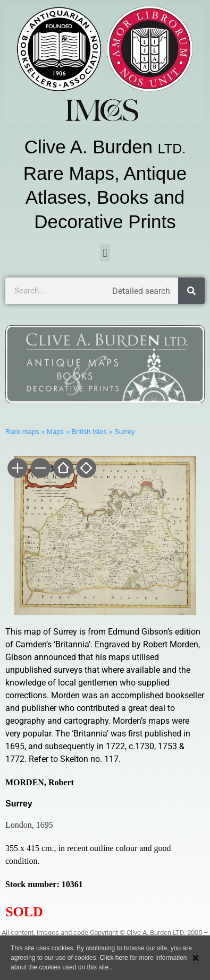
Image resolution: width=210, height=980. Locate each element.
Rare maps (22, 432)
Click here (114, 958)
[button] (105, 253)
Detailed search (141, 291)
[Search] (191, 291)
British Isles (89, 432)
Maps (55, 432)
